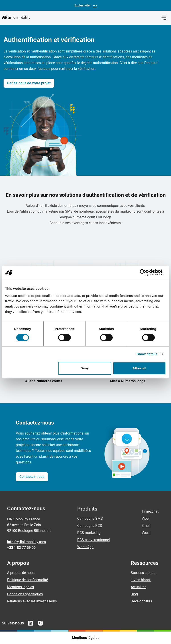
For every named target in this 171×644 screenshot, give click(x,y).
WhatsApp (85, 547)
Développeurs (141, 601)
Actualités (138, 587)
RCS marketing (89, 533)
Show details (147, 354)
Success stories (143, 573)
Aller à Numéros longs (127, 381)
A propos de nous (21, 573)
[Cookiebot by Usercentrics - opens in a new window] (146, 272)
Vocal (146, 533)
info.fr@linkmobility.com (26, 542)
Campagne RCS (90, 526)
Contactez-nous (32, 477)
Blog (134, 594)
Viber (146, 518)
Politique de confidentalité (27, 580)
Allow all (139, 368)
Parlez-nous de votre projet (29, 83)
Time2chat (150, 511)
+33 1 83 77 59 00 (21, 548)
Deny (85, 368)
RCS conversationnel (94, 540)
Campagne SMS (90, 518)
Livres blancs (141, 580)
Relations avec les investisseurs (32, 601)
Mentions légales (20, 587)
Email (146, 526)
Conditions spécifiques (25, 594)
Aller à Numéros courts (44, 381)
